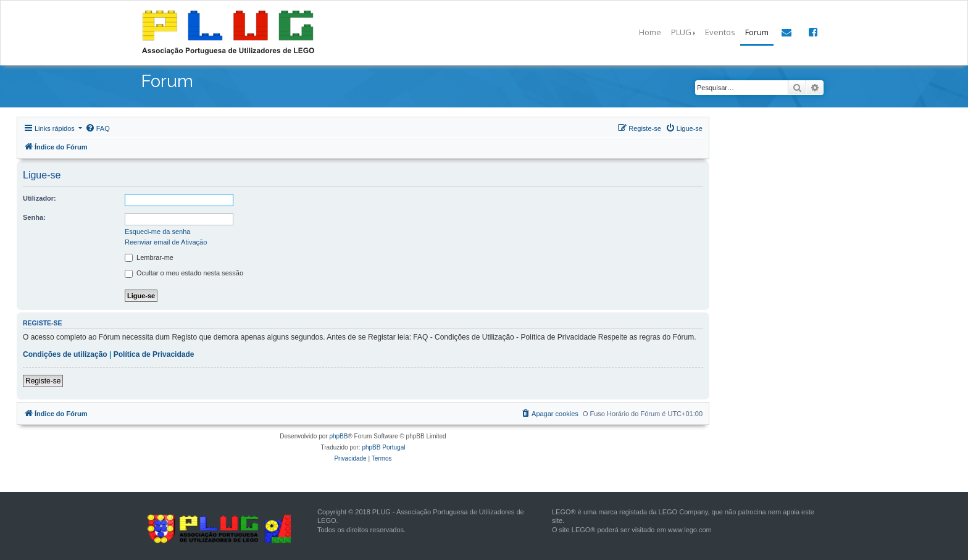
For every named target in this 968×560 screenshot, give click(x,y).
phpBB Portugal (383, 447)
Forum (757, 32)
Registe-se (43, 381)
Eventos (720, 32)
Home (650, 32)
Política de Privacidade (154, 354)
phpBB (338, 436)
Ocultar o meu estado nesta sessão (184, 274)
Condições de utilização (65, 354)
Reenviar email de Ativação (166, 242)
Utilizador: (40, 198)
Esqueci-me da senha (157, 232)
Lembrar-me (149, 258)
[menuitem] (98, 128)
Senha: (34, 217)
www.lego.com (690, 530)
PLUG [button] (681, 32)
